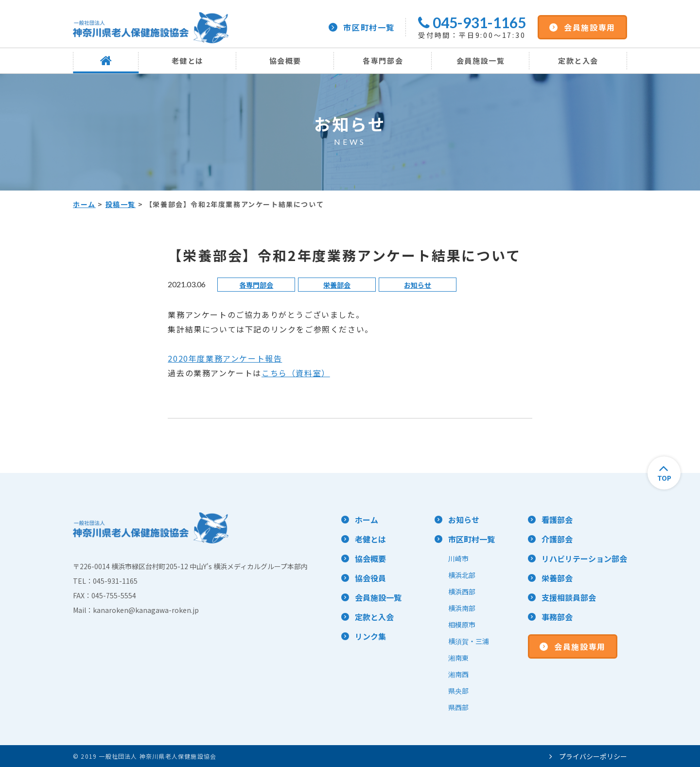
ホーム (84, 204)
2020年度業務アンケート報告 (225, 358)
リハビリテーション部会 (584, 558)
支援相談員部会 (569, 597)
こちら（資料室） (296, 373)
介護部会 (557, 539)
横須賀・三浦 (469, 641)
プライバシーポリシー (588, 756)
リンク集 (370, 636)
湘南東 (458, 658)
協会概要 (285, 61)
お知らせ (418, 285)
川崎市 (458, 558)
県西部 (458, 707)
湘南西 (458, 674)
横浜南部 (462, 608)
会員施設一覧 (481, 61)
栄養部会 (337, 285)
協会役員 (370, 578)
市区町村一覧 (362, 27)
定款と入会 (578, 61)
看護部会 (557, 520)
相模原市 (462, 625)
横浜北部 (462, 575)
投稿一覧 (121, 204)
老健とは (188, 61)
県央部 (458, 691)
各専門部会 (383, 61)
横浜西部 (462, 592)
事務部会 (557, 617)
